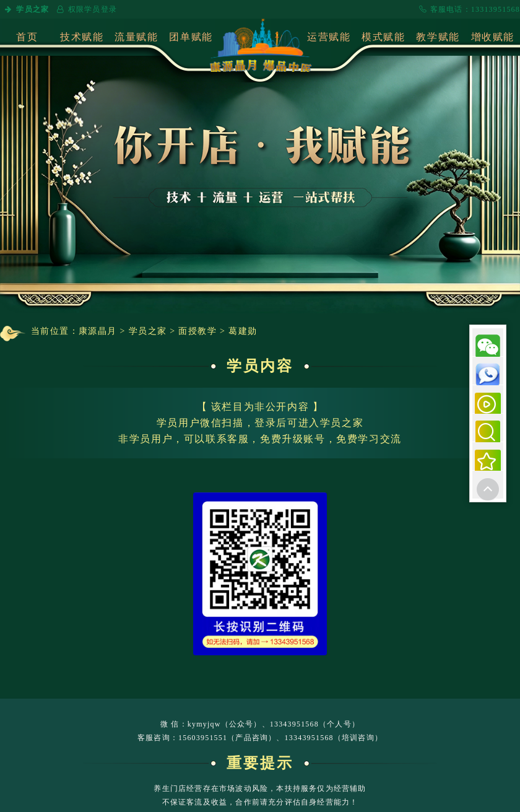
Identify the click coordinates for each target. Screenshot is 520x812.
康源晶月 (98, 331)
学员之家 (26, 9)
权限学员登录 (86, 9)
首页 (27, 37)
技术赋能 (82, 37)
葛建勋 (243, 331)
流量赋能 (136, 37)
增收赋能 (493, 37)
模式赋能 (383, 37)
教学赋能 (438, 37)
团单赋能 (191, 37)
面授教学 (197, 331)
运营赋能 (329, 37)
